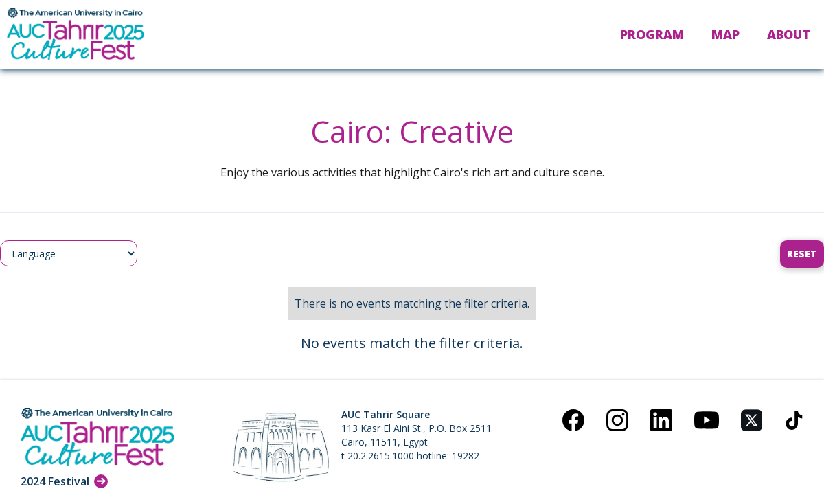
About (789, 34)
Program (652, 34)
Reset (802, 254)
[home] (76, 34)
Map (725, 34)
